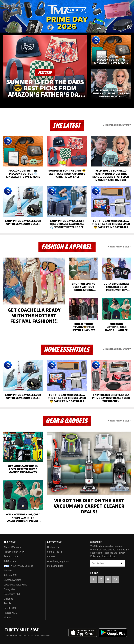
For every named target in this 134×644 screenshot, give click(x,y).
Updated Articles (13, 580)
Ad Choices (10, 561)
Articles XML (11, 575)
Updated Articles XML (15, 585)
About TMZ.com (12, 547)
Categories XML (12, 594)
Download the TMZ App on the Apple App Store (83, 633)
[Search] (129, 27)
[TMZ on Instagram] (30, 5)
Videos (7, 618)
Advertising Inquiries (58, 561)
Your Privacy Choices (18, 566)
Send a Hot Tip (55, 552)
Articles (8, 571)
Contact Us (53, 547)
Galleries (8, 599)
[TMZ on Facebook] (5, 5)
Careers (51, 556)
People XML (10, 608)
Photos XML (10, 613)
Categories (9, 589)
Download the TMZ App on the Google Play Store (113, 633)
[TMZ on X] (13, 5)
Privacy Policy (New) (15, 552)
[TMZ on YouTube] (108, 579)
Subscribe (122, 563)
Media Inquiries (55, 566)
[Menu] (5, 27)
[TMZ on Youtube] (21, 5)
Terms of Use (11, 556)
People (7, 603)
